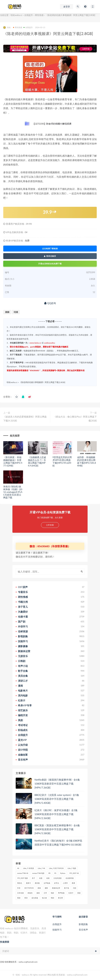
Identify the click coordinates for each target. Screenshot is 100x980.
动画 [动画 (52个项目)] (48, 878)
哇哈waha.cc (17, 15)
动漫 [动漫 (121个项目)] (41, 878)
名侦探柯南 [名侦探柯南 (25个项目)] (70, 878)
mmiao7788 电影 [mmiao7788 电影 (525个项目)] (38, 873)
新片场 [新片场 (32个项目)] (67, 888)
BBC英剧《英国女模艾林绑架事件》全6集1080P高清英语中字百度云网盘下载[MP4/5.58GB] (57, 829)
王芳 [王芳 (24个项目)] (45, 893)
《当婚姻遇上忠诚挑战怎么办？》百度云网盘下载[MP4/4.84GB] (37, 461)
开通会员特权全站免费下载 (50, 264)
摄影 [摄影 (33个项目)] (46, 888)
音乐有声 (83, 930)
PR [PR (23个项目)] (49, 873)
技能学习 (57, 930)
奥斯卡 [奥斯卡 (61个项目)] (28, 883)
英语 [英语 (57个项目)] (26, 898)
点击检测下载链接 (50, 249)
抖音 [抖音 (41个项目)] (19, 888)
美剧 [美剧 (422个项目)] (79, 893)
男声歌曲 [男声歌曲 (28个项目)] (61, 893)
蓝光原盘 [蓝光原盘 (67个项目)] (35, 898)
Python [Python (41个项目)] (63, 873)
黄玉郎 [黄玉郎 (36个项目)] (60, 898)
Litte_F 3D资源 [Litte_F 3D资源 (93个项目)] (29, 868)
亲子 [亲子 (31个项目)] (33, 878)
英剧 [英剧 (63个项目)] (19, 898)
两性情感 (39, 15)
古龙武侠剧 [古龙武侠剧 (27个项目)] (58, 878)
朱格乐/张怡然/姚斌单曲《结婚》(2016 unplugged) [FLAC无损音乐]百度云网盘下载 (13, 492)
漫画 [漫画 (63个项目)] (38, 893)
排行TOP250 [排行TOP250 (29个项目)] (29, 888)
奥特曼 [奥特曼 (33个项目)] (37, 883)
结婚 (16, 312)
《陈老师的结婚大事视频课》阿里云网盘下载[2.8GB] (42, 382)
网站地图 (52, 975)
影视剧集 (83, 924)
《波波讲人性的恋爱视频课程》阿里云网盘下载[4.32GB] (25, 419)
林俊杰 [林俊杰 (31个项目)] (30, 893)
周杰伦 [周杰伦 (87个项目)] (20, 883)
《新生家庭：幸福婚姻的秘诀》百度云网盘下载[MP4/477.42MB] (13, 461)
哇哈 (7, 28)
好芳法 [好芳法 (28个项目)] (57, 883)
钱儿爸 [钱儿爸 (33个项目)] (44, 898)
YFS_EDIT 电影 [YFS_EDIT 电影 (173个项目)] (23, 878)
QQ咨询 (50, 303)
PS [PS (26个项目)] (55, 873)
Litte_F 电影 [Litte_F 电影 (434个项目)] (72, 868)
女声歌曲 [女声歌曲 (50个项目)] (47, 883)
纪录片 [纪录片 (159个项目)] (71, 893)
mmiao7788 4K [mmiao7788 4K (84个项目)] (23, 873)
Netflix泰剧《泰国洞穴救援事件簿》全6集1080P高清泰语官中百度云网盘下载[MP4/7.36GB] (57, 784)
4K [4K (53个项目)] (18, 868)
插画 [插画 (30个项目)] (39, 888)
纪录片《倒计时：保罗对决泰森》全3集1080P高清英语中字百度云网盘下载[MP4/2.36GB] (56, 814)
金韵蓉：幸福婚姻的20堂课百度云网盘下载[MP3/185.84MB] (87, 461)
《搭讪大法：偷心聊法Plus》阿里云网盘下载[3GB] (75, 419)
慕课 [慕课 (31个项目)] (73, 883)
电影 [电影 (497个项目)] (52, 893)
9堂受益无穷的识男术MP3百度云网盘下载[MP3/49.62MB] (62, 461)
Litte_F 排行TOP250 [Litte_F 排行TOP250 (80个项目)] (56, 868)
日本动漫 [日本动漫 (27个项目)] (20, 893)
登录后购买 (50, 256)
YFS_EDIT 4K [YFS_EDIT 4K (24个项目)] (74, 873)
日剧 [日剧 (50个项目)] (75, 888)
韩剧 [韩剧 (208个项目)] (52, 898)
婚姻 (7, 312)
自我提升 (29, 15)
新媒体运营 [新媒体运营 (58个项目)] (56, 888)
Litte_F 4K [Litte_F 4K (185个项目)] (41, 868)
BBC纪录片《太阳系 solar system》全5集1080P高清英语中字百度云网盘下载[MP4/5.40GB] (57, 799)
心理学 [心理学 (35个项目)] (65, 883)
